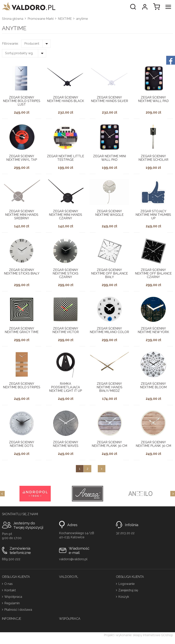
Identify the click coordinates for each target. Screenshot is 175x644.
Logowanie (126, 584)
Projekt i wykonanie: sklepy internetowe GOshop (138, 635)
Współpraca (13, 597)
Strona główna (13, 19)
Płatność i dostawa (18, 610)
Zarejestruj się (128, 590)
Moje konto (145, 7)
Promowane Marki (41, 19)
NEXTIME (65, 19)
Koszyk (124, 597)
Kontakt (10, 590)
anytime (82, 19)
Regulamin (12, 603)
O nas (9, 584)
